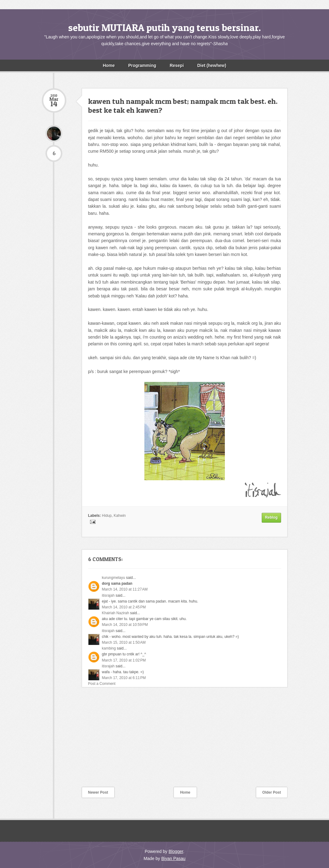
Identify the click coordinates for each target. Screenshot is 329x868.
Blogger (176, 851)
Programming (142, 65)
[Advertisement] (88, 741)
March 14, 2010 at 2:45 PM (124, 607)
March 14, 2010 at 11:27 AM (125, 589)
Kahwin (120, 516)
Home (109, 65)
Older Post (272, 792)
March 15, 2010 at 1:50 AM (124, 642)
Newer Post (98, 792)
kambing (109, 648)
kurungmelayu (114, 578)
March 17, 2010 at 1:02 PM (124, 660)
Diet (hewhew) (212, 65)
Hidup (107, 516)
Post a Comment (102, 684)
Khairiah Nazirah (116, 613)
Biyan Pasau (173, 858)
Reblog (271, 517)
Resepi (177, 65)
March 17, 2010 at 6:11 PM (124, 678)
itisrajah (108, 595)
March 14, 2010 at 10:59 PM (125, 625)
